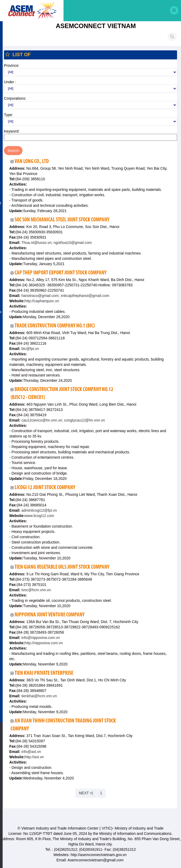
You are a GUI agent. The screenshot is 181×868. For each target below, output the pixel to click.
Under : (10, 82)
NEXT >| (86, 793)
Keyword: (12, 131)
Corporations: (15, 98)
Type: (8, 115)
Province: (12, 65)
